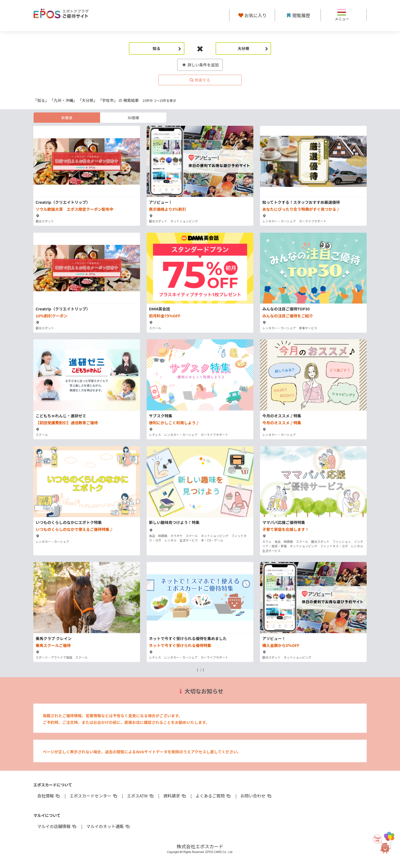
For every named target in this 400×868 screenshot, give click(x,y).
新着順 (67, 118)
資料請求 (175, 796)
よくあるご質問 (213, 796)
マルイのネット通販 (108, 826)
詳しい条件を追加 (200, 65)
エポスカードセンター (94, 796)
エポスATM (141, 796)
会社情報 (49, 796)
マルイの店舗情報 (57, 826)
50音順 (133, 118)
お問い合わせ (256, 796)
